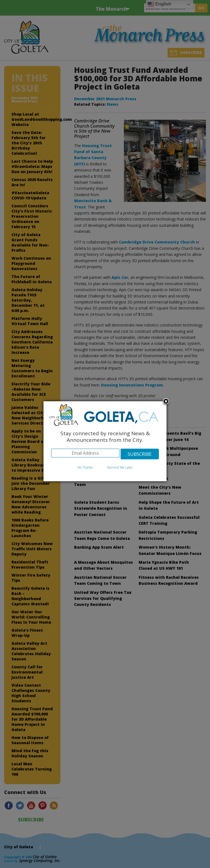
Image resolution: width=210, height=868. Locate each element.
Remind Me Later (120, 467)
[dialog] (105, 441)
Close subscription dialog (166, 402)
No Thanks (85, 467)
